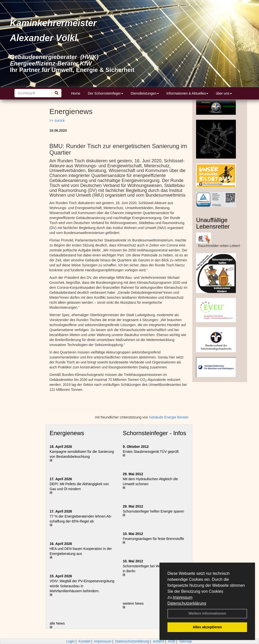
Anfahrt (158, 641)
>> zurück (57, 120)
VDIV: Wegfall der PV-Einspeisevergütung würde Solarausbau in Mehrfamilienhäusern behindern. (82, 586)
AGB (172, 641)
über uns (224, 93)
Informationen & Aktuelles (187, 93)
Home (76, 93)
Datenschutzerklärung (187, 603)
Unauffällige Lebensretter (213, 223)
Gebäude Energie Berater (169, 417)
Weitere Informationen (207, 613)
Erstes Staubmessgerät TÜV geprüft (151, 452)
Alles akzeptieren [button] (207, 627)
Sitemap (185, 641)
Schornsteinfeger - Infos (154, 433)
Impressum (182, 597)
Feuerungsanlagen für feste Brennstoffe (153, 539)
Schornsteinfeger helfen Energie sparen (153, 511)
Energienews (67, 433)
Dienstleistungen (145, 93)
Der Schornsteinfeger (105, 93)
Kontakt (84, 641)
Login (70, 641)
